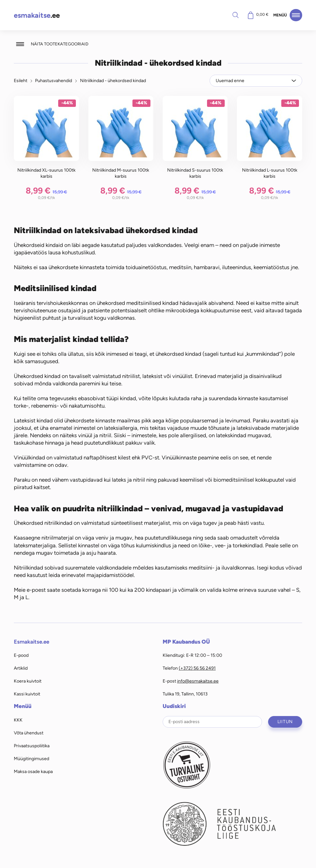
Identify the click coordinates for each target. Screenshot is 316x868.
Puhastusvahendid (54, 80)
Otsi (235, 15)
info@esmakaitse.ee (198, 681)
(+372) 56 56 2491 (197, 668)
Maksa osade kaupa (33, 771)
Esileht (21, 80)
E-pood (21, 655)
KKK (18, 720)
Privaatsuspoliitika (32, 746)
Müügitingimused (32, 759)
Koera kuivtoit (28, 681)
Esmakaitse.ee (32, 642)
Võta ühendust (29, 733)
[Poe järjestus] (256, 81)
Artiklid (21, 668)
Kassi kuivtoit (27, 694)
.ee (37, 15)
